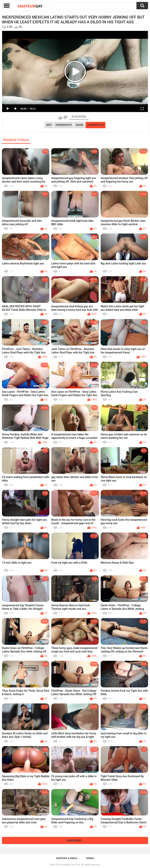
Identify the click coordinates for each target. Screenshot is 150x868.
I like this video (60, 118)
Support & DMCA (67, 858)
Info (49, 125)
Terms (90, 858)
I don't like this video (65, 118)
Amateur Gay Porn (71, 865)
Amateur (30, 6)
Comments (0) (96, 125)
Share (80, 125)
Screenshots (64, 125)
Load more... (75, 841)
